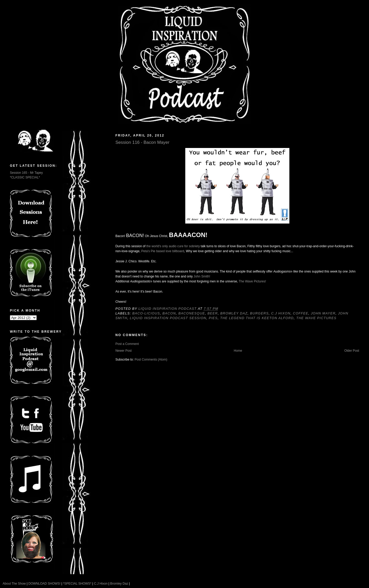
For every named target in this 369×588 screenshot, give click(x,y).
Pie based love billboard (167, 251)
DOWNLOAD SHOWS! (44, 584)
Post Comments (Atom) (151, 360)
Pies (213, 318)
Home (238, 351)
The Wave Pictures (316, 318)
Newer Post (123, 351)
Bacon (169, 313)
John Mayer (323, 313)
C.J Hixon (281, 313)
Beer (213, 313)
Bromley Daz (234, 313)
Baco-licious (146, 313)
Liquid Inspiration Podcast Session (168, 318)
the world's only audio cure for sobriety (173, 246)
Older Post (352, 351)
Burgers (259, 313)
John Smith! (202, 276)
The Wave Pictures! (252, 281)
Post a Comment (127, 344)
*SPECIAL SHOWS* (77, 584)
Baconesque (192, 313)
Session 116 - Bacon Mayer (142, 142)
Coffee (301, 313)
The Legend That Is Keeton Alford (257, 318)
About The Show (14, 584)
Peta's (146, 251)
